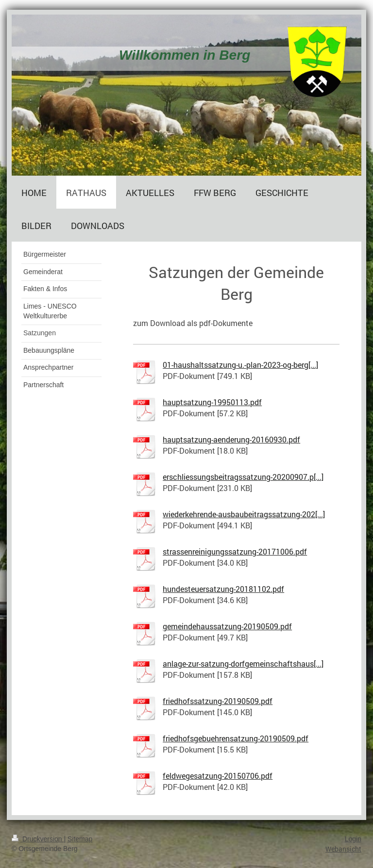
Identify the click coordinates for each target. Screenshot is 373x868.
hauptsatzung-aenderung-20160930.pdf (231, 439)
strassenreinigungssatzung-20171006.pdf (235, 551)
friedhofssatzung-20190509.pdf (218, 701)
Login (353, 839)
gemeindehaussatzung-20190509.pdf (227, 626)
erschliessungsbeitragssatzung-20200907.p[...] (243, 477)
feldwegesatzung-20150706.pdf (218, 776)
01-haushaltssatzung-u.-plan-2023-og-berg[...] (240, 365)
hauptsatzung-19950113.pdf (212, 402)
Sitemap (80, 839)
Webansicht (343, 849)
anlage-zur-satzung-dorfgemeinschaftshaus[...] (243, 663)
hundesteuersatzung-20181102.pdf (223, 589)
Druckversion (38, 839)
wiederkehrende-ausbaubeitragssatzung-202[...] (244, 514)
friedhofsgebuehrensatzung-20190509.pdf (236, 738)
